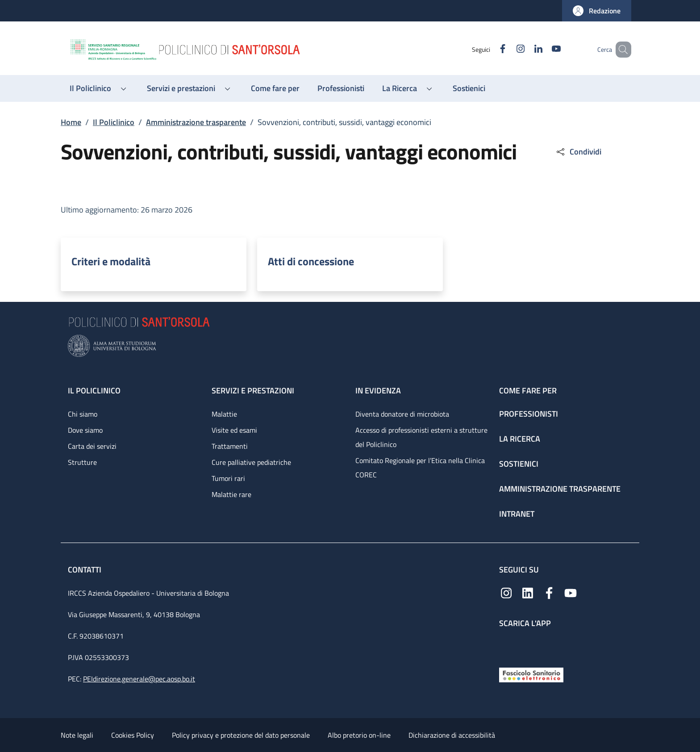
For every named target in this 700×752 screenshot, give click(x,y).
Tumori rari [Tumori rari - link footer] (228, 478)
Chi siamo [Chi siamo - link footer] (83, 414)
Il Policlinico (114, 122)
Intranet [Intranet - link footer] (517, 514)
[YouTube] (543, 49)
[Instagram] (508, 49)
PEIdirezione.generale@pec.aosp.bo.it (139, 679)
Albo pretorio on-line (359, 735)
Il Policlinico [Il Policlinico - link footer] (94, 391)
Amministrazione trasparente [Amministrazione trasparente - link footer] (560, 489)
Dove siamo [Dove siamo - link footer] (85, 430)
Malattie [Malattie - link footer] (224, 414)
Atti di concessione (311, 261)
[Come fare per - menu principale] (275, 88)
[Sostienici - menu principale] (469, 88)
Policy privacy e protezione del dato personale (241, 735)
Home (71, 122)
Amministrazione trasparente (196, 122)
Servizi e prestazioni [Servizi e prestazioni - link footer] (253, 391)
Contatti (85, 570)
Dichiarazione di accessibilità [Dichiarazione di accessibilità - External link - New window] (452, 735)
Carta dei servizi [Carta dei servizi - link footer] (92, 446)
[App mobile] (506, 645)
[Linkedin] (525, 49)
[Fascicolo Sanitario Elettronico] (531, 674)
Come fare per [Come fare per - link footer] (528, 391)
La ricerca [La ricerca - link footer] (520, 439)
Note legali (77, 735)
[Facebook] (490, 49)
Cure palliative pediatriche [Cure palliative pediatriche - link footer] (251, 462)
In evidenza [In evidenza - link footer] (378, 391)
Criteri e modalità (111, 261)
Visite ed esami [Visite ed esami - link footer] (234, 430)
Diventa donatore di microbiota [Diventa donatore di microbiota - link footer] (402, 414)
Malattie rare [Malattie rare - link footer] (231, 494)
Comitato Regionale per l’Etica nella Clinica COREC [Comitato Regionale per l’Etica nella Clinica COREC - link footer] (420, 468)
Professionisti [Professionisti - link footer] (529, 414)
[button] (597, 11)
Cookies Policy (133, 735)
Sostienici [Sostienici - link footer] (519, 464)
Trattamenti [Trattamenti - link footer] (230, 446)
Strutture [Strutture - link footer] (82, 462)
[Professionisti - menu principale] (341, 88)
